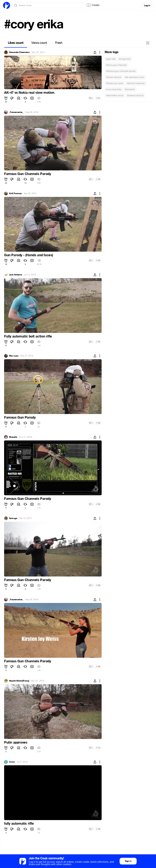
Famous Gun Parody (20, 417)
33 (98, 260)
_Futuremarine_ (16, 112)
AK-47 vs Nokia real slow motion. (30, 93)
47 (98, 748)
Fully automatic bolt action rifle (28, 336)
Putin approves (16, 742)
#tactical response (136, 83)
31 (98, 98)
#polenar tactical (135, 95)
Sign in (128, 861)
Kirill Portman (15, 194)
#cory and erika (114, 89)
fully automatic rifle (19, 824)
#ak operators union (134, 77)
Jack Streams (15, 275)
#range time (125, 59)
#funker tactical (114, 77)
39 (98, 179)
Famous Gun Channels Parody (28, 174)
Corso (12, 762)
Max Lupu (14, 356)
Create (93, 5)
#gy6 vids (111, 59)
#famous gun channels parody (121, 71)
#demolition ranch (115, 95)
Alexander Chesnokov (19, 52)
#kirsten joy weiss (115, 83)
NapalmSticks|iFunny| (19, 681)
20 (98, 342)
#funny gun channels (116, 65)
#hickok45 (130, 89)
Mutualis (13, 437)
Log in (147, 5)
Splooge (13, 518)
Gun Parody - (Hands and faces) (29, 255)
